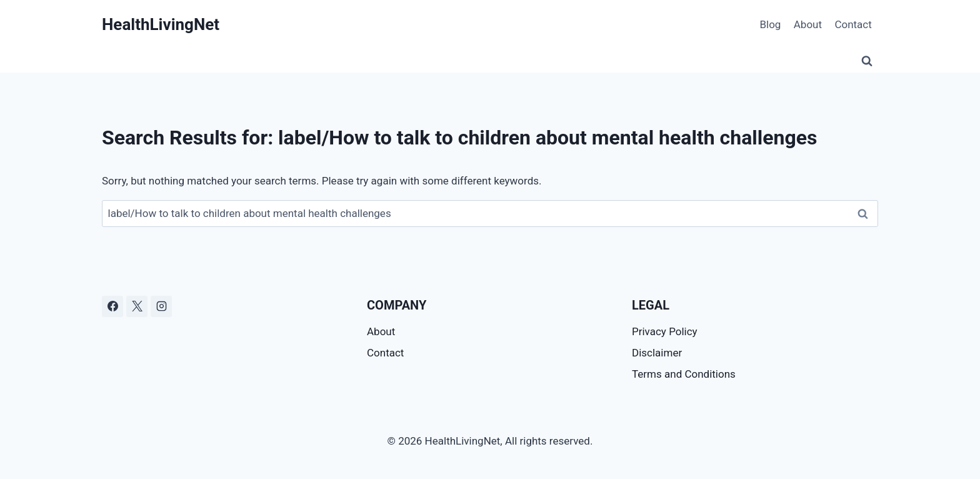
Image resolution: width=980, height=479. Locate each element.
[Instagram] (161, 306)
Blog (770, 24)
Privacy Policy (665, 331)
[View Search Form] (867, 61)
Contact (853, 24)
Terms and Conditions (684, 374)
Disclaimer (657, 353)
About (808, 24)
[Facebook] (112, 306)
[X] (137, 306)
